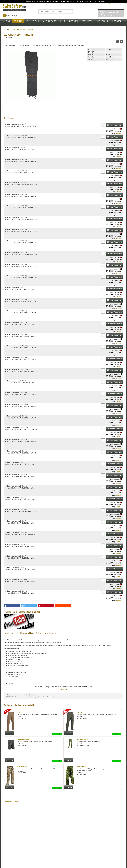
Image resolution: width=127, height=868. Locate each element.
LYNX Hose (20, 712)
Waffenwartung (88, 21)
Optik (28, 21)
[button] (12, 606)
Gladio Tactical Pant (22, 767)
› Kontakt (121, 4)
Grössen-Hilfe (64, 690)
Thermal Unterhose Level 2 (83, 740)
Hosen (17, 801)
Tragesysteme (74, 21)
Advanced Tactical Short (23, 740)
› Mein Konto (113, 4)
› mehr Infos (9, 733)
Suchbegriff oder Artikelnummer (51, 11)
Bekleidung (18, 21)
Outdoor (36, 21)
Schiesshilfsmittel (50, 21)
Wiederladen (116, 21)
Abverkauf (7, 21)
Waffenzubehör (103, 21)
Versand (119, 133)
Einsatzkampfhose (81, 767)
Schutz (63, 21)
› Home (105, 4)
